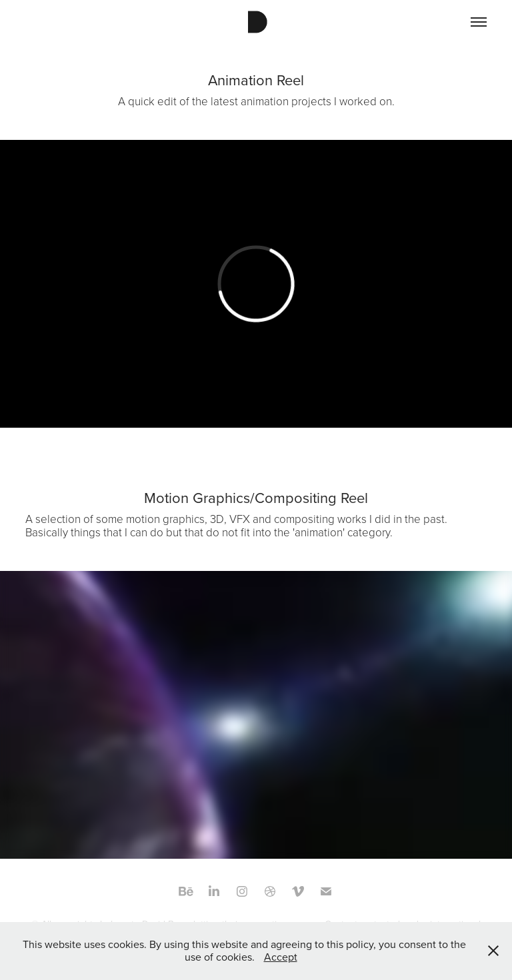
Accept (281, 957)
